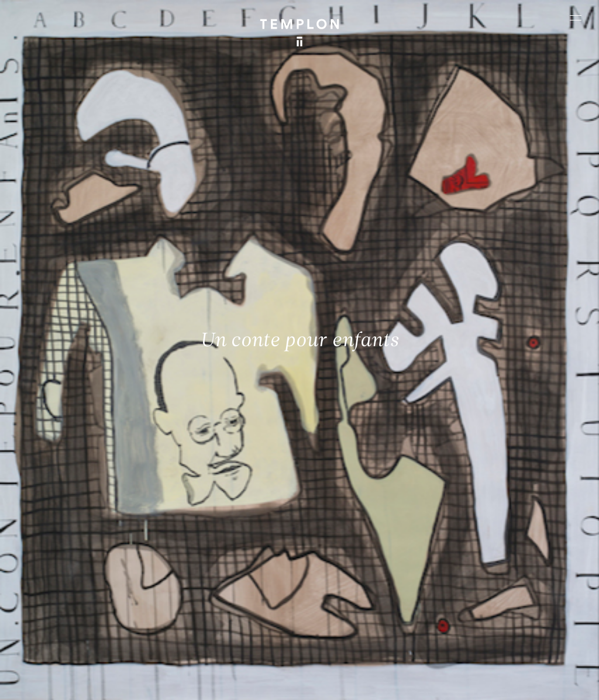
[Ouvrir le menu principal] (576, 18)
